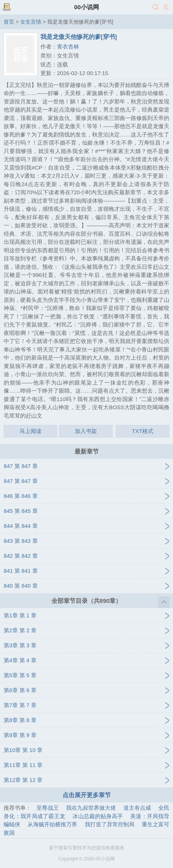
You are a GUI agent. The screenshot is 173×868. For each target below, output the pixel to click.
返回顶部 (164, 602)
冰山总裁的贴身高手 (98, 816)
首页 (9, 22)
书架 (7, 7)
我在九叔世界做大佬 (91, 808)
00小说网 (86, 7)
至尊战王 (48, 808)
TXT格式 (143, 431)
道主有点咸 (137, 808)
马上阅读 (30, 431)
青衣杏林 (68, 47)
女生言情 (31, 22)
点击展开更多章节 (87, 795)
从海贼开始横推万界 (52, 824)
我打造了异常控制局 (110, 824)
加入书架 (86, 431)
